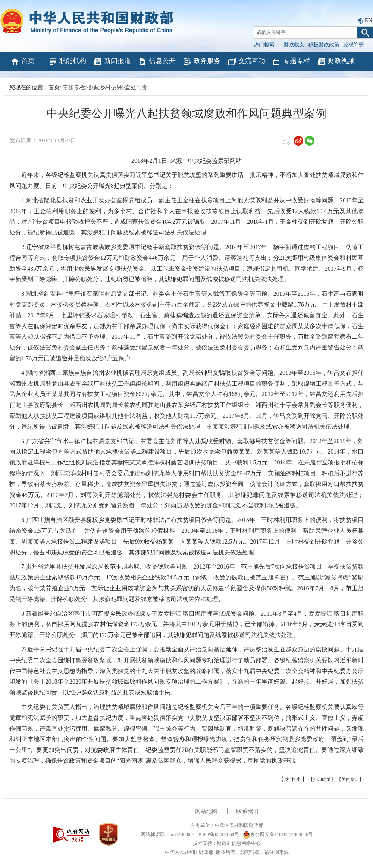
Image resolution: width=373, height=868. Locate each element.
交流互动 (246, 62)
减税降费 (354, 45)
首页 (23, 62)
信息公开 (157, 62)
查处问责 (136, 87)
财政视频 (336, 62)
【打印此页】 (322, 780)
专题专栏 (291, 62)
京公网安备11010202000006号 (278, 834)
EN (369, 20)
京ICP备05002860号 (218, 834)
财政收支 (294, 45)
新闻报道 (112, 62)
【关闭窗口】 (350, 780)
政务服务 (202, 62)
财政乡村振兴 (105, 87)
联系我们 (247, 811)
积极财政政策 (324, 45)
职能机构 (67, 62)
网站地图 (206, 811)
